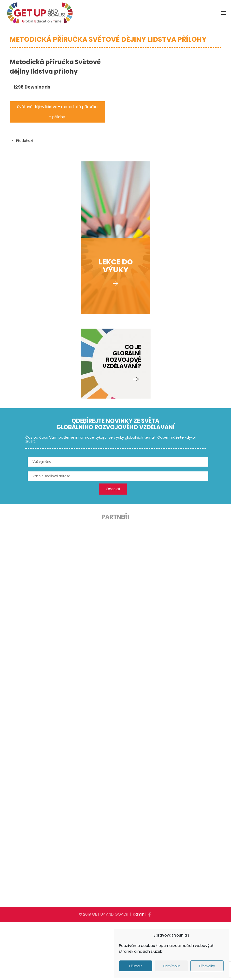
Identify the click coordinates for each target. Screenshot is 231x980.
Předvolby (207, 966)
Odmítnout (171, 966)
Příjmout (136, 966)
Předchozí (23, 141)
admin (139, 914)
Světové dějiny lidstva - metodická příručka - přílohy (57, 112)
